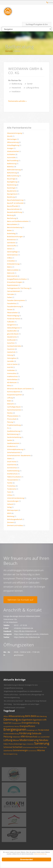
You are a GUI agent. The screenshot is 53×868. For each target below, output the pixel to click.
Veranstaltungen (13, 501)
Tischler (10, 483)
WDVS (9, 513)
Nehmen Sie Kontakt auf (20, 600)
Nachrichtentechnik (14, 410)
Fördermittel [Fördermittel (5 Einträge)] (44, 730)
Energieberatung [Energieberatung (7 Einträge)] (30, 723)
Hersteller (10, 361)
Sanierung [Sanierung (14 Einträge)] (42, 743)
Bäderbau (10, 167)
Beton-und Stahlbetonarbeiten (18, 221)
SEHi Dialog (8, 704)
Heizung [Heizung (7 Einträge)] (8, 737)
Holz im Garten (12, 364)
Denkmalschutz (12, 255)
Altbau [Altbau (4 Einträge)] (6, 716)
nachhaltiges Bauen (14, 407)
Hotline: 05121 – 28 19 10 (47, 3)
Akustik (10, 136)
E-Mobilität (11, 261)
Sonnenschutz (12, 468)
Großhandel (11, 340)
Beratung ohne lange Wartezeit (36, 701)
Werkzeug (11, 516)
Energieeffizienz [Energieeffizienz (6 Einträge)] (27, 726)
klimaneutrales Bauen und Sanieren (19, 389)
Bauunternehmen (13, 209)
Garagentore (11, 325)
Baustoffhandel (12, 206)
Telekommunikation (14, 477)
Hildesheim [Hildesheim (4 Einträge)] (16, 737)
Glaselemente (12, 337)
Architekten (11, 154)
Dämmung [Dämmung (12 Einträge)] (11, 719)
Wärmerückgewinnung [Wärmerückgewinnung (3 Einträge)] (10, 754)
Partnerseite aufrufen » (17, 101)
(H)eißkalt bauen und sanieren (14, 708)
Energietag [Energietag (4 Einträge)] (30, 730)
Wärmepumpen (13, 510)
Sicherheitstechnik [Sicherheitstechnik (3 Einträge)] (28, 747)
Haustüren (11, 349)
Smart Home (12, 462)
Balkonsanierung (13, 176)
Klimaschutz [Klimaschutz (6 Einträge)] (31, 737)
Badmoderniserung (14, 170)
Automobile (11, 157)
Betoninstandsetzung (15, 227)
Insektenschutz (12, 376)
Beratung (10, 215)
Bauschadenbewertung (15, 200)
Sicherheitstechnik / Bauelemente (19, 455)
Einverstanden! (27, 859)
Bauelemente (12, 191)
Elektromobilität (13, 270)
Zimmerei (10, 522)
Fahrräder (11, 294)
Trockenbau (11, 486)
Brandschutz (11, 240)
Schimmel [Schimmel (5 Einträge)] (8, 747)
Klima (9, 386)
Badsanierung (12, 173)
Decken (10, 249)
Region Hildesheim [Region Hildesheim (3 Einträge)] (28, 744)
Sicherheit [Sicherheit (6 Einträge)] (17, 747)
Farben (10, 297)
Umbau (10, 495)
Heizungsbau (12, 358)
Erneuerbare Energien (15, 282)
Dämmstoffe (11, 246)
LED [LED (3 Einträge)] (39, 737)
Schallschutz (11, 446)
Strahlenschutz (12, 474)
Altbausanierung (13, 142)
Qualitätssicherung (14, 431)
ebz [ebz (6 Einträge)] (20, 720)
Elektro (10, 267)
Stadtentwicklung (13, 471)
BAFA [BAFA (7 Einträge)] (28, 716)
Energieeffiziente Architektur (17, 279)
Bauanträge (11, 179)
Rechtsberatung (13, 434)
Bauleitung (11, 197)
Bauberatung (12, 185)
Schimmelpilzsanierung (15, 449)
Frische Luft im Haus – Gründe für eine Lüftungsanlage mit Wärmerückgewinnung (24, 696)
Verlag (9, 507)
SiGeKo (10, 459)
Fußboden (11, 322)
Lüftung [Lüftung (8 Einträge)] (8, 740)
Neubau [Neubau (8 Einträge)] (44, 740)
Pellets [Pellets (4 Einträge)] (6, 744)
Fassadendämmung (14, 306)
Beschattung (11, 218)
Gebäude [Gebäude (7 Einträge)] (37, 733)
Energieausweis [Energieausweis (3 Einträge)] (17, 723)
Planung (10, 422)
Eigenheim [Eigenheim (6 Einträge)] (27, 720)
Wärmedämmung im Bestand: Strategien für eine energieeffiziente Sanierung (21, 686)
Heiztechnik (11, 352)
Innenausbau (12, 373)
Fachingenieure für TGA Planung (18, 288)
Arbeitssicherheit (13, 151)
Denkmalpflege (12, 252)
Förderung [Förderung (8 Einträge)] (25, 733)
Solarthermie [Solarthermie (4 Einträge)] (8, 751)
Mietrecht (10, 404)
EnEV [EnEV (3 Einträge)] (36, 730)
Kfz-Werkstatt (12, 382)
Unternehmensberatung (16, 498)
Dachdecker (11, 243)
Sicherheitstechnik (13, 452)
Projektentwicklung (14, 425)
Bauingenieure (12, 194)
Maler (9, 401)
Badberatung (20, 47)
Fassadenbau (12, 303)
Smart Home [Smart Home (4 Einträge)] (39, 747)
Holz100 (10, 367)
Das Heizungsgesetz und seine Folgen (26, 704)
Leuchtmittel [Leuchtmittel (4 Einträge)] (45, 737)
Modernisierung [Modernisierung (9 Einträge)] (29, 740)
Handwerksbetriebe (14, 346)
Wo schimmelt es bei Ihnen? (14, 701)
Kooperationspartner (14, 395)
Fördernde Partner (14, 319)
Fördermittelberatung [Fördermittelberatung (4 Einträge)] (11, 734)
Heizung (10, 355)
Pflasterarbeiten (13, 416)
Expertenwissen (13, 285)
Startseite (9, 51)
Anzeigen (10, 148)
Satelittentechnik (13, 443)
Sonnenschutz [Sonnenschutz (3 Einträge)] (32, 751)
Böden (9, 230)
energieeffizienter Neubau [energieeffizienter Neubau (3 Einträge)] (11, 726)
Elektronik (11, 273)
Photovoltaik (12, 419)
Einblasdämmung (13, 264)
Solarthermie (12, 465)
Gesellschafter (12, 331)
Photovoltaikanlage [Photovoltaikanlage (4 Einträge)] (15, 744)
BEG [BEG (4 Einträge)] (38, 716)
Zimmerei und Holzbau (15, 525)
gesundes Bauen (13, 334)
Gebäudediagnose (13, 328)
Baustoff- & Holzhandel (15, 203)
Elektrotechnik (12, 276)
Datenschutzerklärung (40, 854)
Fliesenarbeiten (12, 313)
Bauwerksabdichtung (14, 212)
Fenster (10, 309)
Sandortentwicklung (14, 437)
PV (8, 428)
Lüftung (10, 398)
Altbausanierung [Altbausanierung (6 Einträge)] (17, 716)
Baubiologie (11, 188)
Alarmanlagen (12, 139)
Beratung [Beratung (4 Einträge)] (43, 716)
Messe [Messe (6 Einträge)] (16, 740)
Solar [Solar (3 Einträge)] (45, 747)
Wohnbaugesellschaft (15, 519)
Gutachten (11, 343)
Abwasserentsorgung (14, 133)
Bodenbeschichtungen (15, 237)
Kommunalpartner (14, 392)
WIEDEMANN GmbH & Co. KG (25, 71)
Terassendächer (13, 480)
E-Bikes (10, 258)
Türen (9, 492)
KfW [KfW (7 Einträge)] (23, 737)
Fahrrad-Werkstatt (14, 291)
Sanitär (10, 440)
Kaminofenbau (12, 379)
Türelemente (12, 489)
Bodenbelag (11, 233)
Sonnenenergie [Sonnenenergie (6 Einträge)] (20, 750)
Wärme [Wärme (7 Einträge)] (41, 750)
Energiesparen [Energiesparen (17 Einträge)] (15, 729)
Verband (10, 504)
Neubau (10, 413)
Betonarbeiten (12, 224)
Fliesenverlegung (13, 316)
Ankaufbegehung (13, 145)
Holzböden (11, 370)
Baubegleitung (12, 182)
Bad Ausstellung (13, 160)
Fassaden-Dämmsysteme (16, 300)
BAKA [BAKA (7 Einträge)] (34, 716)
